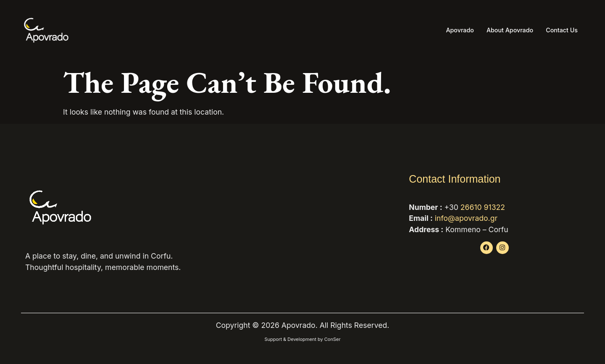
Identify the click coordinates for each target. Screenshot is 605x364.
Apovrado (455, 30)
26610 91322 (483, 207)
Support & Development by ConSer (302, 339)
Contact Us (561, 30)
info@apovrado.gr (466, 218)
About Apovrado (507, 30)
